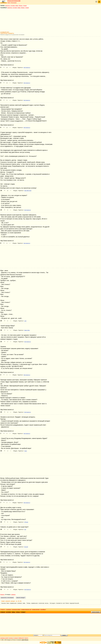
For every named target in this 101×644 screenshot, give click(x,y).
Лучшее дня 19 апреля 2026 (14, 1)
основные (9, 610)
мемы (17, 6)
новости (26, 638)
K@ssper (26, 522)
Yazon (26, 451)
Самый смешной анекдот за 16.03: (12, 601)
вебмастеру (21, 638)
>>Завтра (13, 595)
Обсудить (15, 68)
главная (3, 612)
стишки (25, 6)
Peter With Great (28, 191)
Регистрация (14, 3)
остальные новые (16, 610)
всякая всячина (36, 610)
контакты (11, 638)
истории (13, 6)
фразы (21, 6)
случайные (43, 610)
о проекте (16, 638)
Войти (9, 3)
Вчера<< (3, 595)
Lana (25, 321)
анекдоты (8, 6)
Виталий (26, 547)
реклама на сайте (4, 638)
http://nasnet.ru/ (27, 68)
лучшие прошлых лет (26, 610)
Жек (25, 530)
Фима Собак (27, 330)
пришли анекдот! (96, 612)
